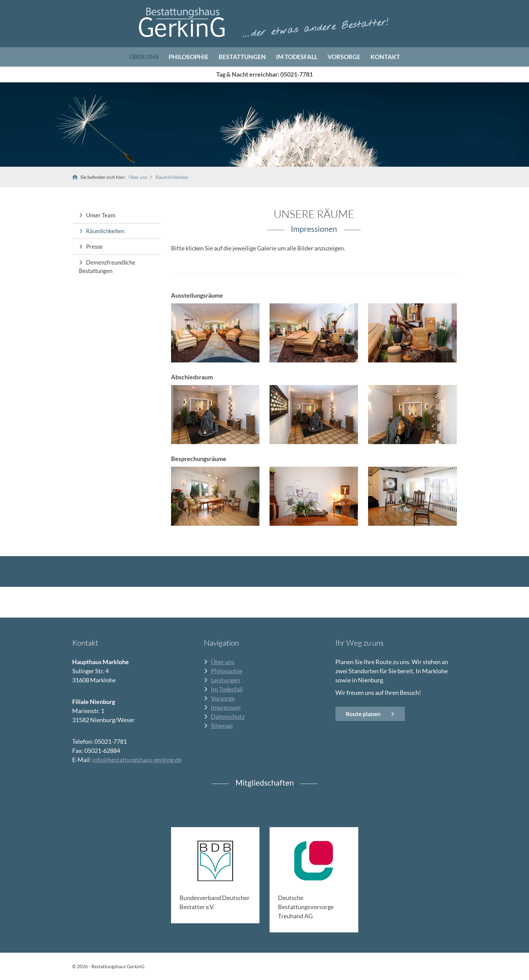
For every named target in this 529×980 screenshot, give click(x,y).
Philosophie (189, 57)
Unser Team (101, 215)
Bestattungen (242, 57)
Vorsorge (344, 57)
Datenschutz (228, 716)
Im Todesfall (297, 57)
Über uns (144, 57)
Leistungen (225, 680)
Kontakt (385, 57)
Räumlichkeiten (172, 177)
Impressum (226, 707)
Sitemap (222, 726)
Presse (94, 247)
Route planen (363, 714)
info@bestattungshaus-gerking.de (137, 760)
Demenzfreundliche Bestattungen (107, 267)
